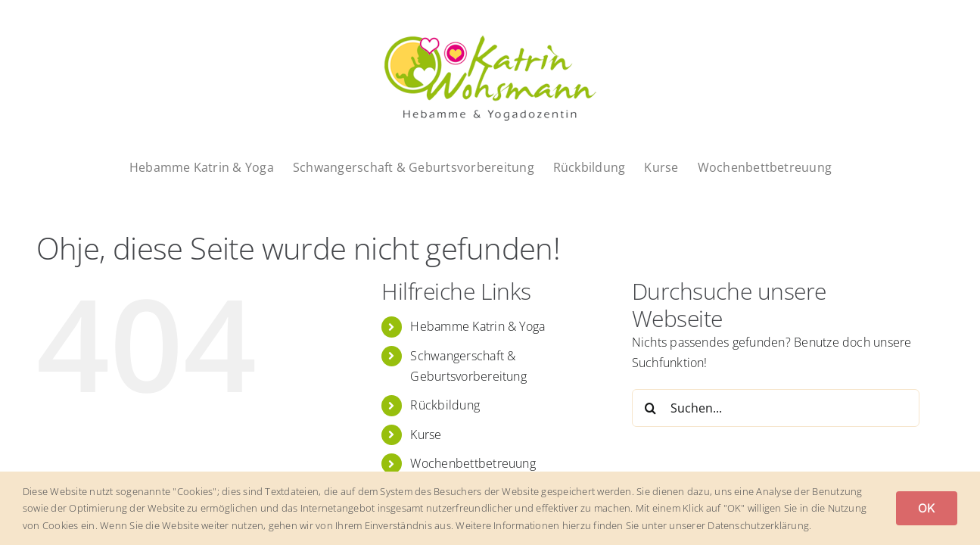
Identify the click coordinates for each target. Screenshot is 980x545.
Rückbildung (445, 405)
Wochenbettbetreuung (473, 463)
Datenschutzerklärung (758, 525)
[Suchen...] (776, 408)
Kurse (426, 434)
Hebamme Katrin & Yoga (478, 326)
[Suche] (651, 408)
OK (927, 508)
